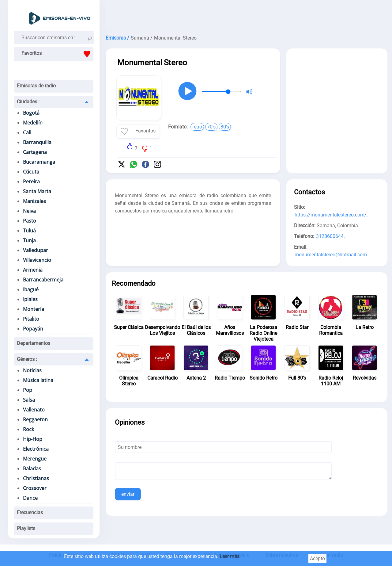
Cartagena (35, 152)
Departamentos (34, 343)
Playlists (26, 528)
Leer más (230, 556)
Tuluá (29, 231)
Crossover (35, 488)
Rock (28, 429)
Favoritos (57, 54)
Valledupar (36, 250)
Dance (30, 498)
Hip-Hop (33, 439)
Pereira (31, 182)
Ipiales (30, 299)
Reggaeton (35, 419)
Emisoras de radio (36, 86)
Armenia (33, 270)
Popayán (33, 329)
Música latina (38, 380)
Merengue (35, 459)
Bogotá (31, 113)
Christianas (36, 478)
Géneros (27, 359)
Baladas (32, 468)
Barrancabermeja (43, 280)
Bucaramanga (39, 162)
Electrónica (36, 449)
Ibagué (31, 289)
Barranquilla (37, 142)
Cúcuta (31, 172)
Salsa (29, 400)
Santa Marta (37, 191)
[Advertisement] (247, 15)
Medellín (33, 123)
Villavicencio (37, 260)
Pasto (30, 221)
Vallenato (34, 410)
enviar (128, 494)
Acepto (317, 558)
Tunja (29, 240)
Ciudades (28, 102)
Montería (34, 309)
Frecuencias (30, 512)
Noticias (32, 370)
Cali (27, 132)
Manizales (34, 201)
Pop (28, 390)
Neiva (29, 211)
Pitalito (31, 319)
